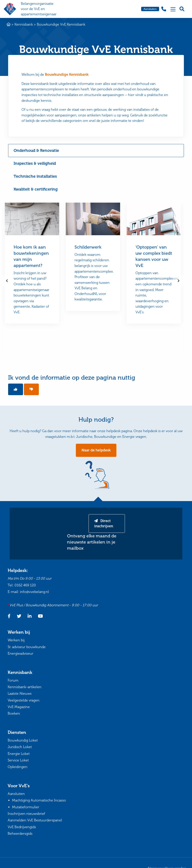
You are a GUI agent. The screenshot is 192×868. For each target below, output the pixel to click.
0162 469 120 (25, 585)
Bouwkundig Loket (23, 740)
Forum (13, 680)
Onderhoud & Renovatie (36, 151)
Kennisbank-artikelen (25, 687)
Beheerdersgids (20, 834)
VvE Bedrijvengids (22, 827)
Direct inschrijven (104, 523)
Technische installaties (35, 176)
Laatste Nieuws (20, 694)
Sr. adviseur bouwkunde (27, 647)
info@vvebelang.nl (34, 592)
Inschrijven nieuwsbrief (26, 814)
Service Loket (18, 760)
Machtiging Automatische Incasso (39, 800)
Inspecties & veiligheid (35, 163)
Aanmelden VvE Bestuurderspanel (35, 820)
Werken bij (16, 640)
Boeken (14, 713)
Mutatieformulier (26, 807)
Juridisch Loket (20, 747)
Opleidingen (18, 767)
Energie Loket (19, 754)
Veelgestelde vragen (24, 700)
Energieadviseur (20, 653)
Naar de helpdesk (96, 450)
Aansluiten (150, 9)
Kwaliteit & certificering (36, 189)
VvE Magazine (19, 707)
